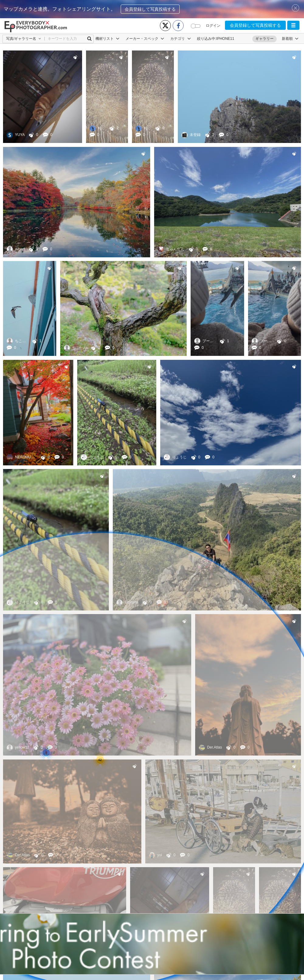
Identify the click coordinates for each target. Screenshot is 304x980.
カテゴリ (180, 39)
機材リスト (107, 39)
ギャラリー (264, 39)
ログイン (213, 26)
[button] (293, 25)
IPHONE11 (225, 39)
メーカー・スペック (145, 39)
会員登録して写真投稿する (150, 9)
